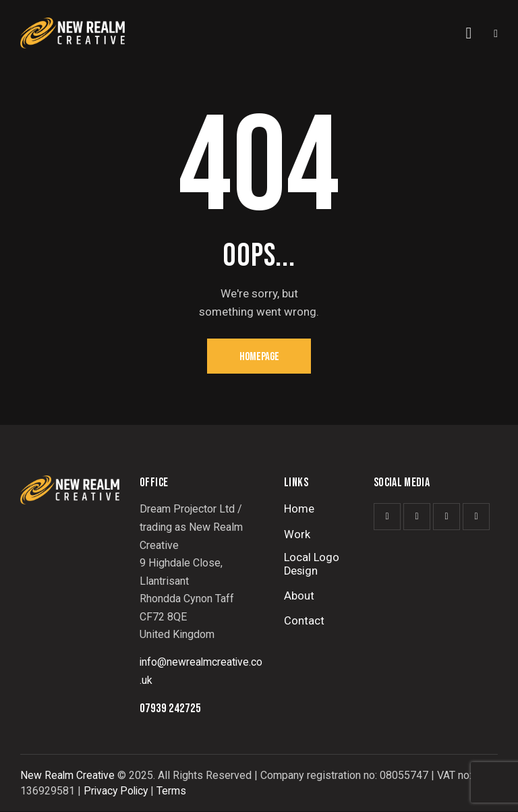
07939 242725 (170, 710)
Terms (175, 791)
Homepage (259, 357)
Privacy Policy (117, 791)
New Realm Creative (68, 777)
